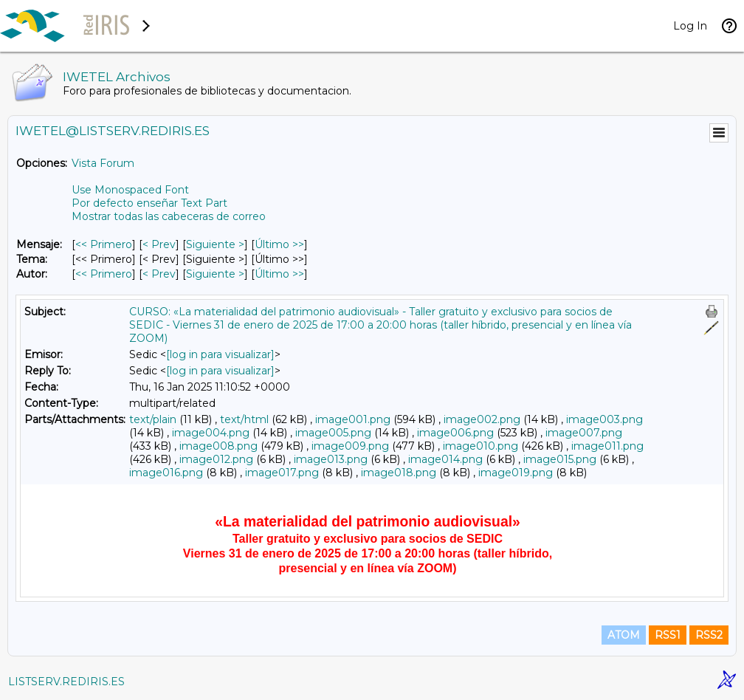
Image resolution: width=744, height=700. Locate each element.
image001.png (353, 419)
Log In (690, 26)
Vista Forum (103, 163)
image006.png (455, 433)
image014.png (445, 459)
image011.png (607, 446)
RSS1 (668, 635)
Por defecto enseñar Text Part (149, 203)
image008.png (218, 446)
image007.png (584, 433)
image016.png (166, 473)
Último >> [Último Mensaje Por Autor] (279, 274)
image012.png (216, 459)
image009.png (350, 446)
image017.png (282, 473)
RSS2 (709, 635)
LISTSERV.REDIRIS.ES (66, 682)
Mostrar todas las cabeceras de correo (169, 216)
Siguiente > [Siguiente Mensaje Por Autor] (215, 274)
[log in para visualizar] (220, 354)
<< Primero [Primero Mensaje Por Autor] (104, 274)
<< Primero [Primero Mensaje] (104, 244)
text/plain (153, 419)
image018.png (399, 473)
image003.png (604, 419)
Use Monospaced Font (130, 190)
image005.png (333, 433)
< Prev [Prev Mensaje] (159, 244)
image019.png (516, 473)
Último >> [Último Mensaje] (279, 244)
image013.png (331, 459)
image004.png (211, 433)
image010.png (480, 446)
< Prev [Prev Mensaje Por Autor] (159, 274)
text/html (244, 419)
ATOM (624, 635)
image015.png (560, 459)
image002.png (482, 419)
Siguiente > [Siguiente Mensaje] (215, 244)
